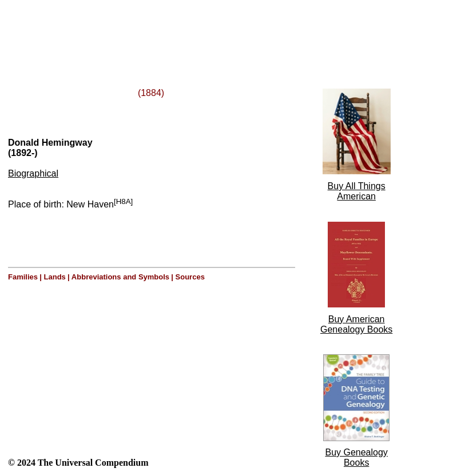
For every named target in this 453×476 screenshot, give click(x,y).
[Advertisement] (148, 30)
